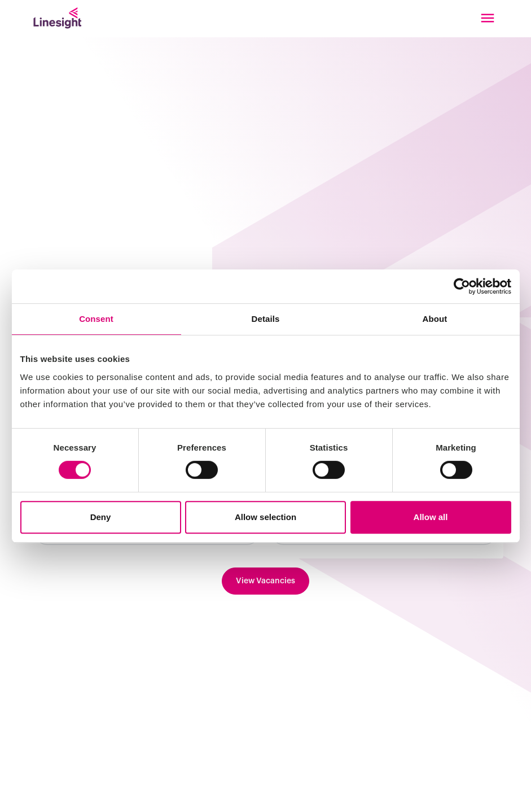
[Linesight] (57, 18)
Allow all (431, 517)
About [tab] (435, 319)
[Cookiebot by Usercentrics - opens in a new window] (462, 286)
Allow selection (265, 517)
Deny (101, 517)
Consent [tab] (96, 319)
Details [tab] (266, 319)
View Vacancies (265, 581)
